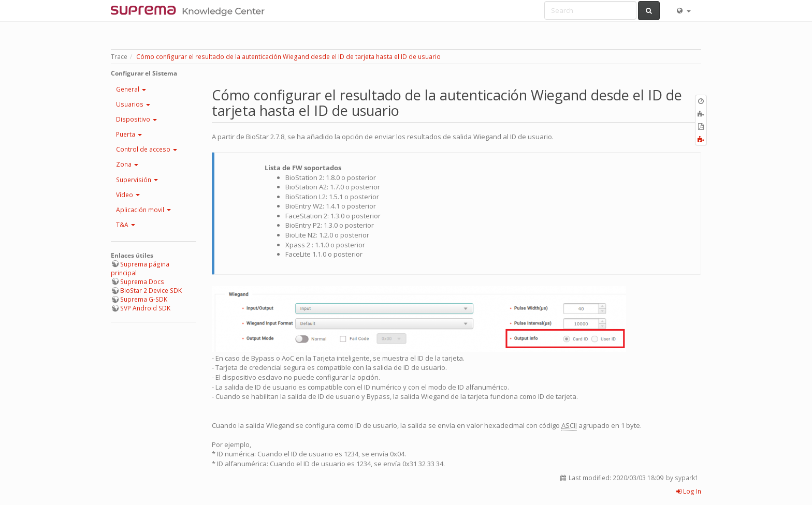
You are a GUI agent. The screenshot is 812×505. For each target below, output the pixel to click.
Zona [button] (127, 164)
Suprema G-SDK (144, 299)
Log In (689, 491)
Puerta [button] (129, 134)
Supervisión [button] (137, 180)
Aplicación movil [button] (143, 210)
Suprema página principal (140, 269)
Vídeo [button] (128, 195)
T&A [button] (126, 225)
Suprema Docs (142, 282)
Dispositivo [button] (136, 119)
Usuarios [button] (133, 104)
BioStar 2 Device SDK (151, 291)
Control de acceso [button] (147, 149)
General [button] (131, 89)
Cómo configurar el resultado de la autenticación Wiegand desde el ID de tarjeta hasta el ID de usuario (288, 57)
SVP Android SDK (145, 308)
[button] (683, 10)
